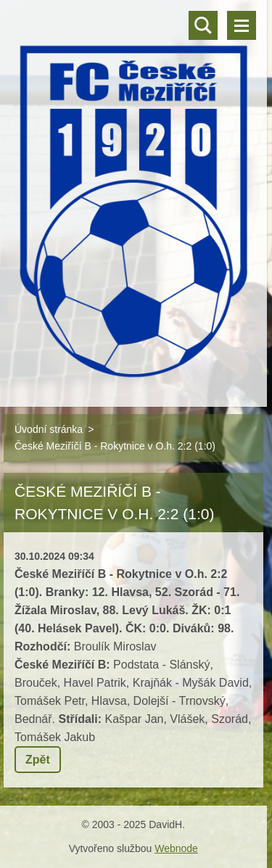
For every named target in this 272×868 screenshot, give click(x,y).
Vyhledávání (203, 25)
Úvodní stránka (49, 429)
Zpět (38, 760)
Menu (242, 25)
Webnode (176, 848)
